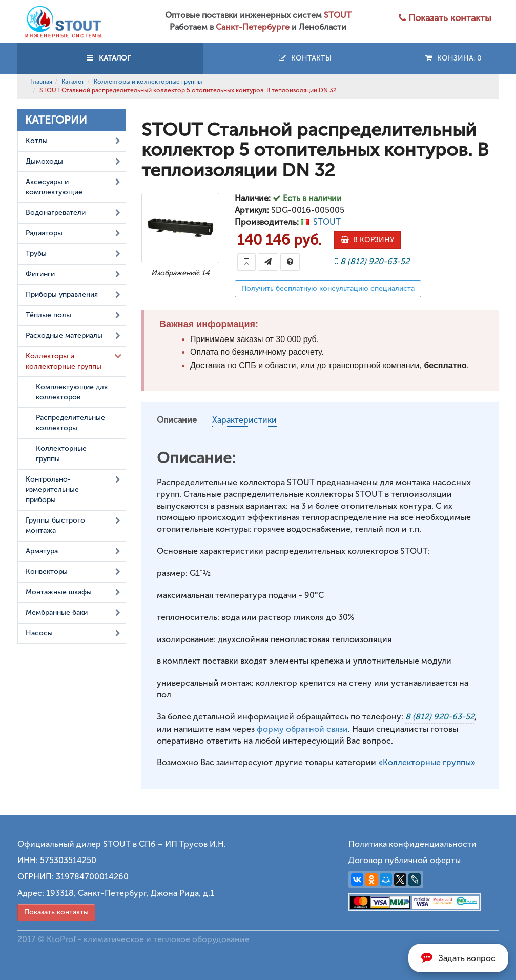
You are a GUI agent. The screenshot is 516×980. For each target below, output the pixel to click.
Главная (41, 82)
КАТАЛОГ (110, 58)
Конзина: (453, 58)
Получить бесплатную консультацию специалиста (328, 288)
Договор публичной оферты (405, 860)
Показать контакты (56, 912)
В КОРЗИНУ (367, 240)
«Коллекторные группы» (427, 762)
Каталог (73, 82)
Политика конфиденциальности (412, 844)
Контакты (305, 58)
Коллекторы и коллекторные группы (148, 82)
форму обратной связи (302, 729)
